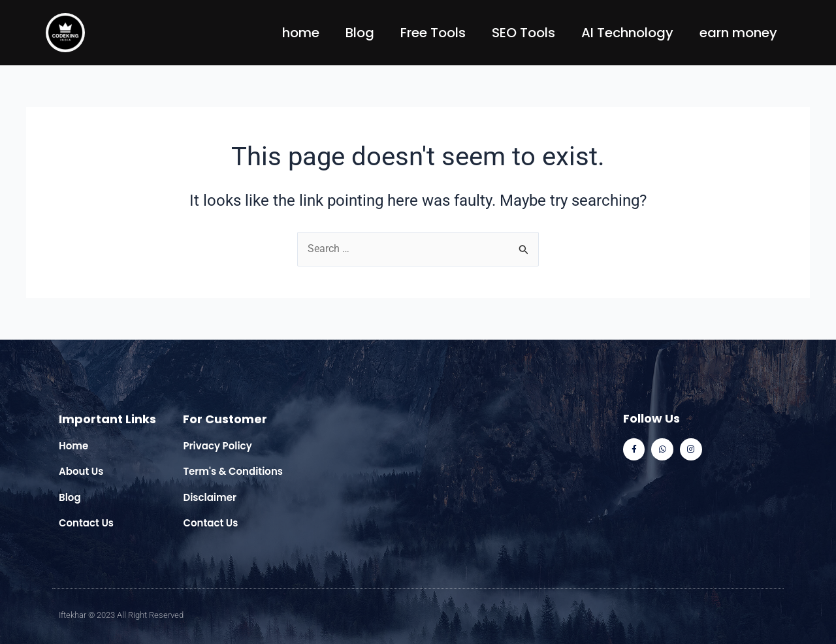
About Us (81, 471)
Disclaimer (210, 497)
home (301, 33)
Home (73, 446)
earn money (738, 33)
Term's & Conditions (233, 471)
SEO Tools (523, 33)
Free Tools (433, 33)
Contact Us (86, 523)
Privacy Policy (217, 446)
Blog (360, 33)
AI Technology (627, 33)
